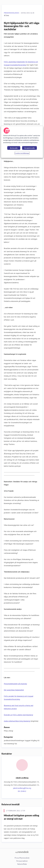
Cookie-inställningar (22, 153)
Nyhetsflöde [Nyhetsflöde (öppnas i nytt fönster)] (22, 864)
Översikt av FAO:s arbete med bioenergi (18, 715)
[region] (22, 142)
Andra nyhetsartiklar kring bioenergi (17, 721)
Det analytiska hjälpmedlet (14, 690)
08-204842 (22, 791)
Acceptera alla (29, 148)
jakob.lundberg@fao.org (22, 788)
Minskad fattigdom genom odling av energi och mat (22, 817)
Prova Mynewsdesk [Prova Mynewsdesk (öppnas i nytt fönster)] (22, 858)
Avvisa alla (14, 148)
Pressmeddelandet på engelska (15, 684)
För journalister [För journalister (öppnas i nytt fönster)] (22, 861)
